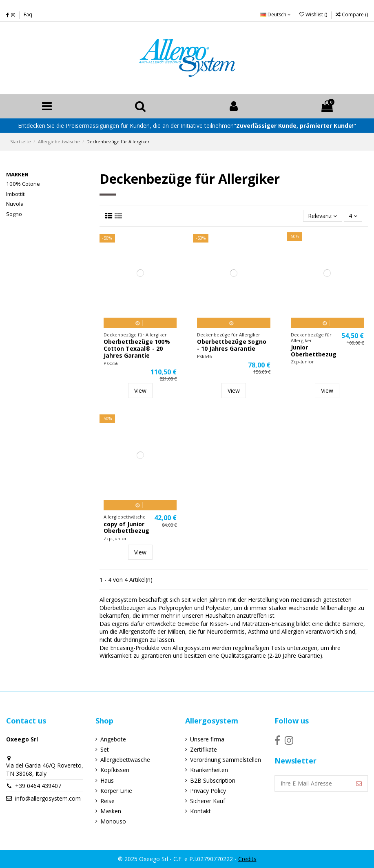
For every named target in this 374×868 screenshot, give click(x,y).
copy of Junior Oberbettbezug (126, 527)
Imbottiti (16, 194)
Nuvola (15, 204)
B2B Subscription (213, 780)
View (140, 391)
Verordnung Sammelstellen (226, 760)
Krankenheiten (209, 770)
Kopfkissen (115, 770)
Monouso (113, 821)
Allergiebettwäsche (125, 760)
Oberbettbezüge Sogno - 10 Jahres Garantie (232, 345)
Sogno (14, 214)
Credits (247, 859)
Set (105, 749)
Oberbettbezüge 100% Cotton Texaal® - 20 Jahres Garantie (137, 348)
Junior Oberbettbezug (314, 351)
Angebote (113, 739)
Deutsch (275, 14)
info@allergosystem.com (48, 798)
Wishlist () (314, 14)
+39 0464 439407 (38, 786)
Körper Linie (116, 791)
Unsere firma (207, 739)
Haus (107, 780)
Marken (17, 174)
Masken (111, 811)
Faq (28, 14)
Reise (107, 801)
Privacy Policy (208, 791)
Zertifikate (204, 749)
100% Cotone (23, 184)
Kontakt (200, 811)
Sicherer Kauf (208, 801)
